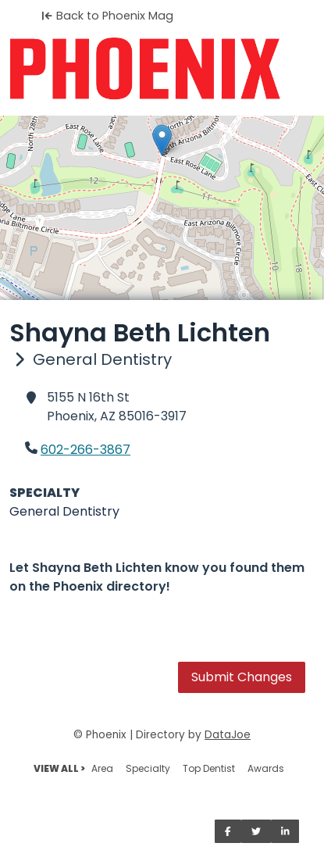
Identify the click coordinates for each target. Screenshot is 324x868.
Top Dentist (209, 768)
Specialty (148, 768)
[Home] (162, 69)
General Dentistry (64, 511)
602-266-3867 (85, 450)
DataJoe (228, 735)
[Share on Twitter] (256, 831)
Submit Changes (242, 677)
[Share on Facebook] (228, 831)
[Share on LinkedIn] (285, 831)
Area (102, 768)
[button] (162, 140)
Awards (266, 768)
